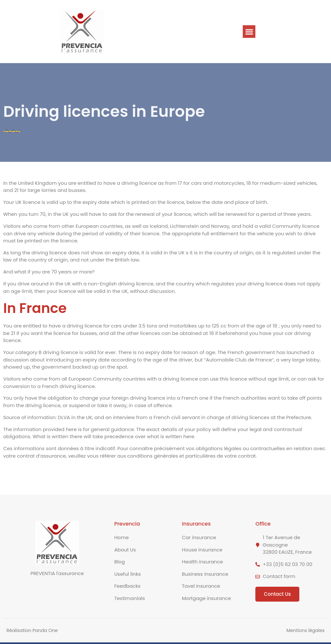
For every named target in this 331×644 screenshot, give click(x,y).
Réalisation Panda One (32, 630)
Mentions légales (305, 630)
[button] (249, 32)
